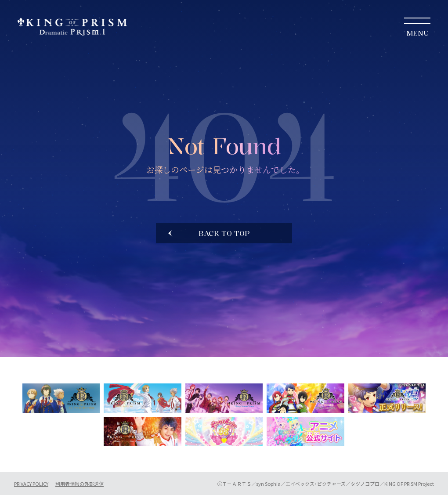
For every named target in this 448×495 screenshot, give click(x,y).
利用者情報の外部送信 (79, 484)
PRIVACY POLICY (31, 484)
